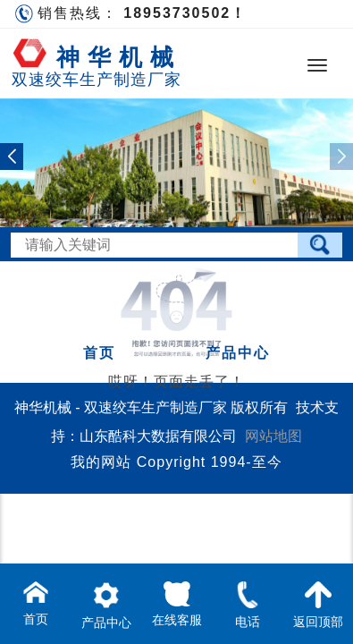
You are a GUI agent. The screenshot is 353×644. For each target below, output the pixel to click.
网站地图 (273, 436)
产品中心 (238, 353)
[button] (12, 157)
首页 (99, 353)
